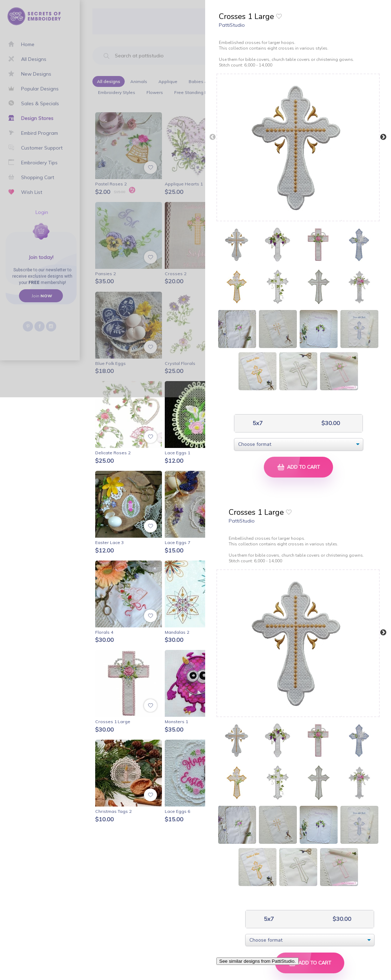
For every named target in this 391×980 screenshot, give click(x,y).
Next (383, 137)
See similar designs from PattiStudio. (258, 961)
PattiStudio (232, 25)
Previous (213, 137)
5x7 (257, 423)
